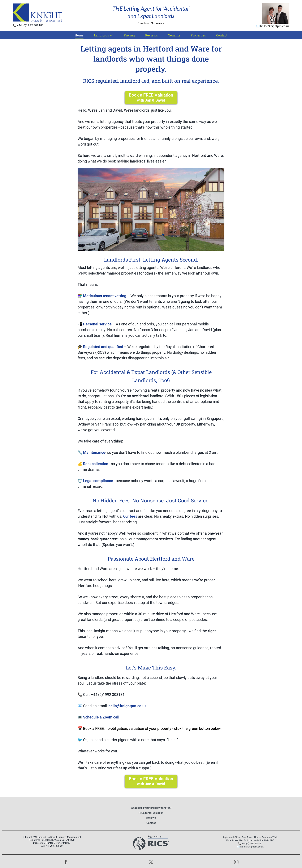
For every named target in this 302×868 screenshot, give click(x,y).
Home (79, 35)
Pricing (129, 35)
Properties (198, 35)
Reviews (151, 35)
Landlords (104, 35)
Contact (222, 35)
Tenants (174, 35)
